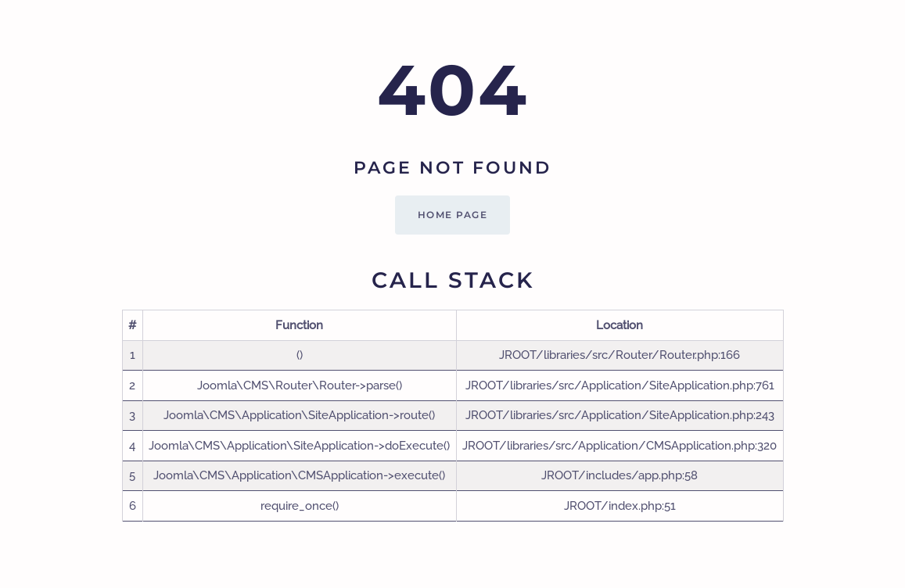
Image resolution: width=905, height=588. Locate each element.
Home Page (453, 215)
